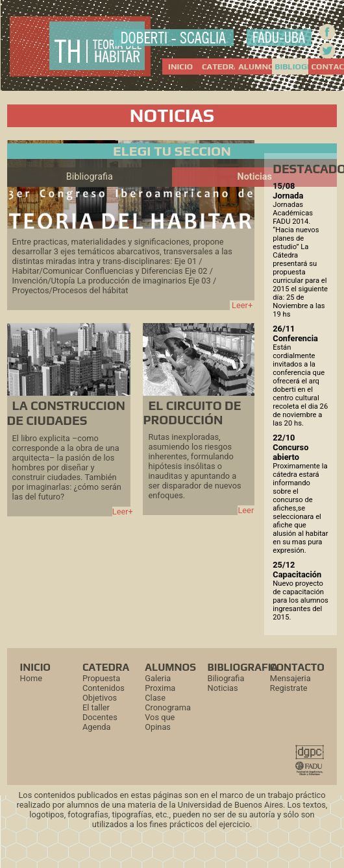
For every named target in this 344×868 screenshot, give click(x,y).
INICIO (180, 66)
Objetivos (100, 698)
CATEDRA (218, 66)
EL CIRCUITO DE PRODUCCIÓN (192, 413)
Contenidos (104, 688)
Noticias (255, 177)
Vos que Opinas (160, 722)
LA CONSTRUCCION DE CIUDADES (66, 413)
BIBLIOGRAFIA (291, 66)
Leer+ (242, 305)
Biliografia (226, 678)
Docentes (100, 717)
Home (31, 678)
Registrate (289, 688)
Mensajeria (290, 678)
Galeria (158, 678)
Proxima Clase (160, 693)
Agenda (97, 727)
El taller (96, 707)
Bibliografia (90, 177)
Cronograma (168, 707)
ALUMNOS (255, 66)
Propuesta (101, 678)
